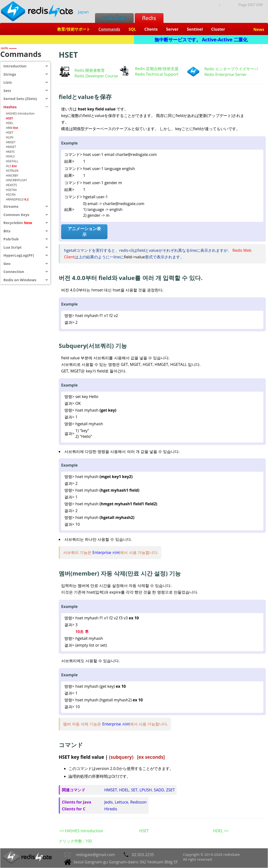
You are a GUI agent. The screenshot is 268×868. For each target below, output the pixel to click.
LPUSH (146, 790)
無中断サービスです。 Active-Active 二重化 (201, 40)
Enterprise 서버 (106, 552)
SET (134, 790)
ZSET (171, 790)
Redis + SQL (67, 40)
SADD (159, 790)
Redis (149, 18)
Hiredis (111, 809)
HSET (144, 831)
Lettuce (121, 802)
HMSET (111, 790)
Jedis (109, 802)
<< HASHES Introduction (81, 831)
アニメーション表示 (84, 231)
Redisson (139, 802)
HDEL (124, 790)
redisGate (114, 18)
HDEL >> (221, 831)
